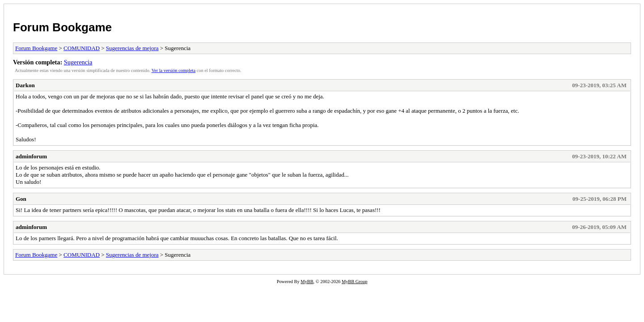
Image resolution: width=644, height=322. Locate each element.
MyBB (307, 282)
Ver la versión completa (174, 70)
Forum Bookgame (62, 27)
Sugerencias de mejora (132, 48)
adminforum (31, 156)
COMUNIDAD (82, 48)
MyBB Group (354, 282)
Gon (21, 199)
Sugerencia (78, 62)
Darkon (25, 85)
